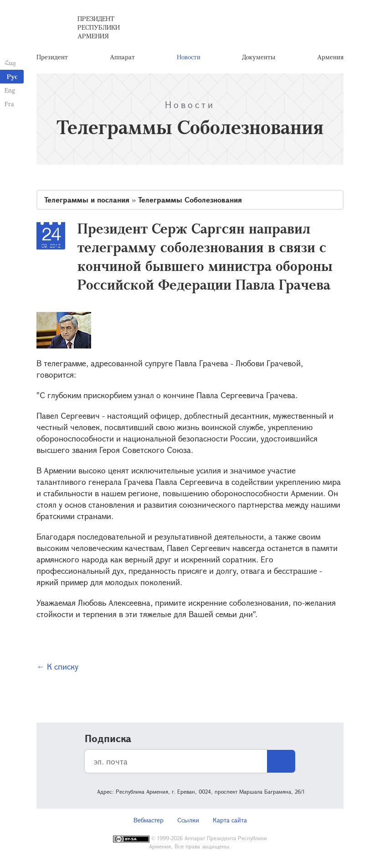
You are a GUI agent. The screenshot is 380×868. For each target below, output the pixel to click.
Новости (189, 57)
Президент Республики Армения (99, 27)
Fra (9, 104)
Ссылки (188, 820)
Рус (12, 76)
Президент (52, 57)
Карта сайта (230, 820)
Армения (330, 57)
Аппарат (122, 57)
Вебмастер (149, 820)
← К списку (57, 666)
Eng (10, 90)
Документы (259, 57)
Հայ (10, 63)
